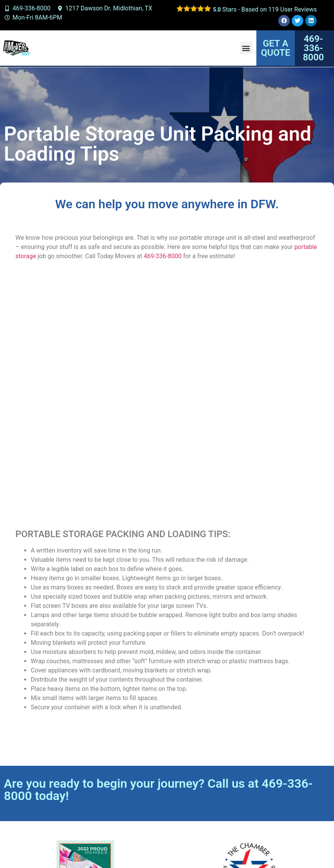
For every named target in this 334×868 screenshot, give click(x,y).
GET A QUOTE (276, 48)
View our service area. (264, 813)
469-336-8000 (163, 256)
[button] (246, 48)
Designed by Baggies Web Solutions (220, 845)
